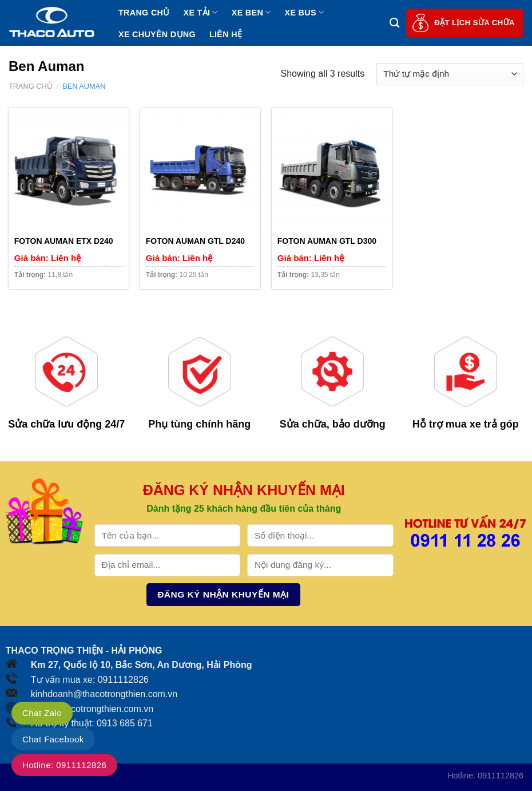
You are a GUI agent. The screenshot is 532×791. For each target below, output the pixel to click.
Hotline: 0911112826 (64, 765)
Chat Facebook (53, 739)
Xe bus (305, 12)
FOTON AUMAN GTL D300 (327, 241)
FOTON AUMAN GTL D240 (195, 241)
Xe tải (201, 12)
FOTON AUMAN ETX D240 (64, 241)
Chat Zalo (42, 713)
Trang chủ (144, 13)
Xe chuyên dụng (157, 34)
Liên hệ (226, 34)
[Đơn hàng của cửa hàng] (450, 74)
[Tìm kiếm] (394, 23)
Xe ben (251, 12)
